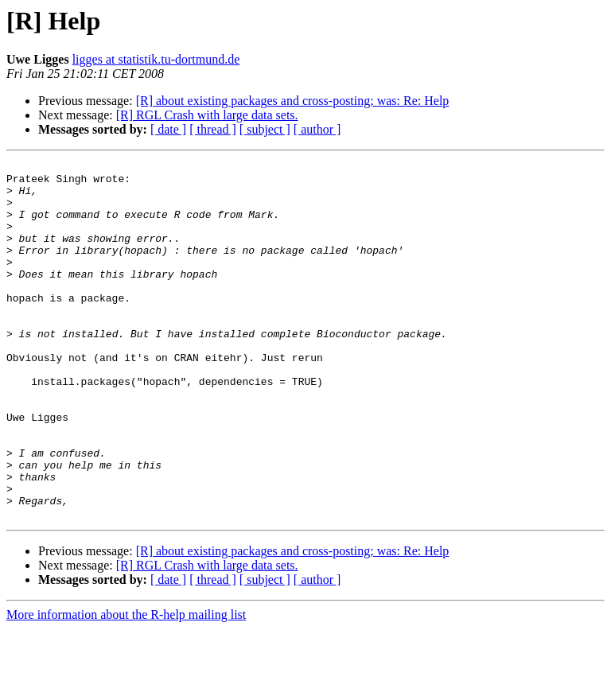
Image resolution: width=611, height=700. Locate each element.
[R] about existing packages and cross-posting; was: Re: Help (293, 101)
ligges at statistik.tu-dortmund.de (156, 59)
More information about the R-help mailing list (126, 686)
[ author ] (317, 129)
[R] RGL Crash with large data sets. (207, 115)
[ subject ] (265, 129)
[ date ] (168, 129)
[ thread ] (213, 129)
